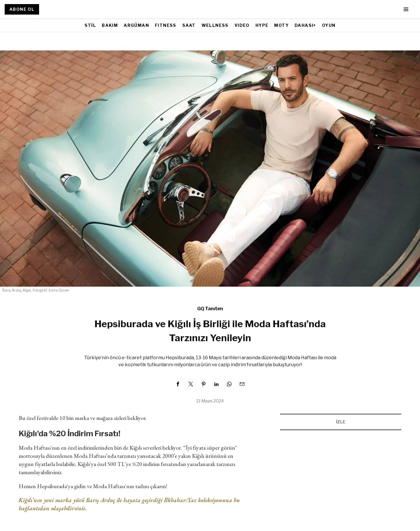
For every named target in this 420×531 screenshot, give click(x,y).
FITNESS (166, 25)
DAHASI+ (305, 25)
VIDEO (242, 25)
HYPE (262, 25)
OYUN (329, 25)
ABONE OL (22, 9)
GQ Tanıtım (210, 309)
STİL (90, 25)
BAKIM (110, 25)
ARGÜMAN (136, 25)
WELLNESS (215, 25)
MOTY (281, 25)
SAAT (189, 25)
